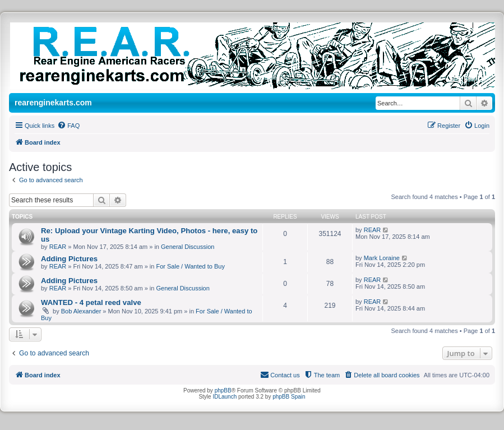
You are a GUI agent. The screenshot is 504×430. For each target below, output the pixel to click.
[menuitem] (68, 126)
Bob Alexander (81, 311)
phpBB (223, 390)
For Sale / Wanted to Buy (190, 266)
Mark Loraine (382, 258)
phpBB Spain (289, 397)
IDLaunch (225, 397)
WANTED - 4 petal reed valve (91, 302)
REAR (58, 247)
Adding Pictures (69, 259)
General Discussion (188, 247)
